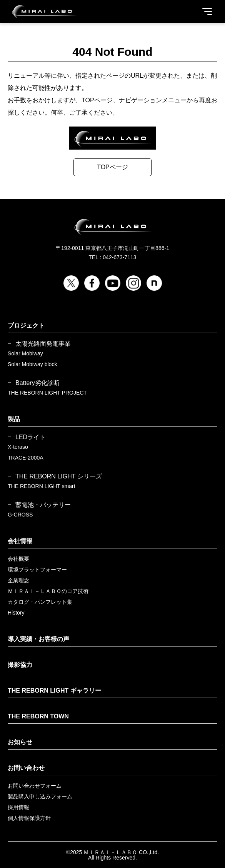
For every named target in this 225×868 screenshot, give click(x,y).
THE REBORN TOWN (38, 716)
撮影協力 (20, 665)
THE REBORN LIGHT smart (42, 486)
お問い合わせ (26, 768)
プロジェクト (26, 326)
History (16, 613)
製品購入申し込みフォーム (40, 796)
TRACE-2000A (26, 458)
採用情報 (18, 807)
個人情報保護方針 (29, 818)
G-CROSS (20, 515)
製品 (14, 419)
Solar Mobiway (25, 353)
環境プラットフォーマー (37, 570)
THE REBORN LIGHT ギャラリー (54, 691)
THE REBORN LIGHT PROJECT (47, 393)
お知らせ (20, 742)
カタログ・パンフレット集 (40, 602)
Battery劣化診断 (37, 383)
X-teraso (18, 447)
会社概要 (18, 559)
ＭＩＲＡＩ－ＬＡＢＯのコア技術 (48, 591)
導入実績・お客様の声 (38, 639)
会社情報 (20, 541)
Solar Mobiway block (32, 364)
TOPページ (112, 167)
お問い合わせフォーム (35, 786)
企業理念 (18, 580)
